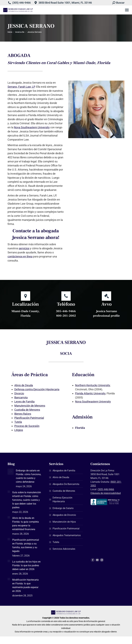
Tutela (18, 422)
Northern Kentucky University (93, 385)
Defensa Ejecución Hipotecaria (62, 500)
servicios (24, 248)
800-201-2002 (66, 316)
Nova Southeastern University (32, 127)
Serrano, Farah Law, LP (21, 87)
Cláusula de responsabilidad (106, 493)
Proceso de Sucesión (27, 426)
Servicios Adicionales (64, 549)
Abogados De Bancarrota (66, 484)
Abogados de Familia (64, 471)
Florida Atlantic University (90, 393)
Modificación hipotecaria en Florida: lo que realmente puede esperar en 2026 (25, 585)
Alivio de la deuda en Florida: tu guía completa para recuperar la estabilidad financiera (26, 524)
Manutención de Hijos (64, 522)
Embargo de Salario (63, 508)
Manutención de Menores (30, 406)
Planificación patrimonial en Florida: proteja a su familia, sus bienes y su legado (26, 545)
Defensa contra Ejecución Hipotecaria (37, 389)
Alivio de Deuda (24, 385)
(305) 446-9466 (21, 3)
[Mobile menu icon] (127, 10)
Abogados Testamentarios (67, 535)
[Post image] (11, 472)
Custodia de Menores (27, 410)
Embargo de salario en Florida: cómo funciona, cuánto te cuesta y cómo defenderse (28, 476)
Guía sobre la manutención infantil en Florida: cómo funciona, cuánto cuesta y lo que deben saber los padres (27, 500)
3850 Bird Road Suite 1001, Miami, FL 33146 (65, 3)
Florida (80, 428)
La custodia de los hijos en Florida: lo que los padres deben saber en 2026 (26, 565)
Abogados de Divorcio (64, 515)
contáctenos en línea (20, 256)
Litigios (19, 430)
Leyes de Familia (24, 402)
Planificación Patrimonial (29, 418)
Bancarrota (21, 397)
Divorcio (19, 393)
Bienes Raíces (23, 414)
